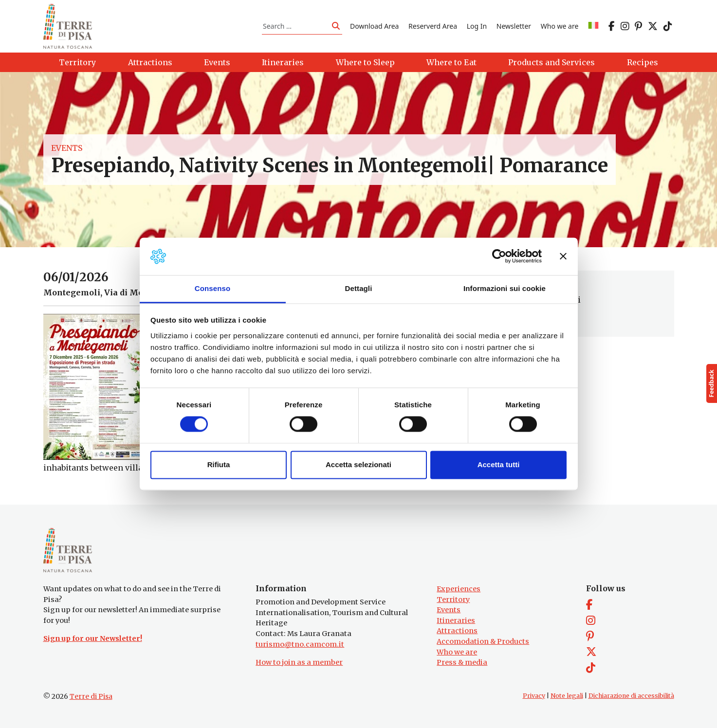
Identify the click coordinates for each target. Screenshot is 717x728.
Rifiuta (219, 464)
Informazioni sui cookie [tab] (505, 288)
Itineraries (456, 620)
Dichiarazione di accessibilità (631, 696)
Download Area (374, 26)
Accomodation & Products (483, 641)
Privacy (534, 696)
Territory (453, 600)
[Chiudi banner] (563, 256)
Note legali (567, 696)
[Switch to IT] (593, 26)
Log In (477, 26)
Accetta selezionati (358, 464)
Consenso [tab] (212, 288)
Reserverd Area (433, 26)
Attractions (457, 631)
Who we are (560, 26)
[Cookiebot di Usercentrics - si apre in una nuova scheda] (499, 256)
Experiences (459, 589)
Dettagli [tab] (359, 288)
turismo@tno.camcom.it (300, 644)
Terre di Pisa (91, 696)
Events (67, 148)
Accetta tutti (499, 464)
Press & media (462, 662)
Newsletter (514, 26)
